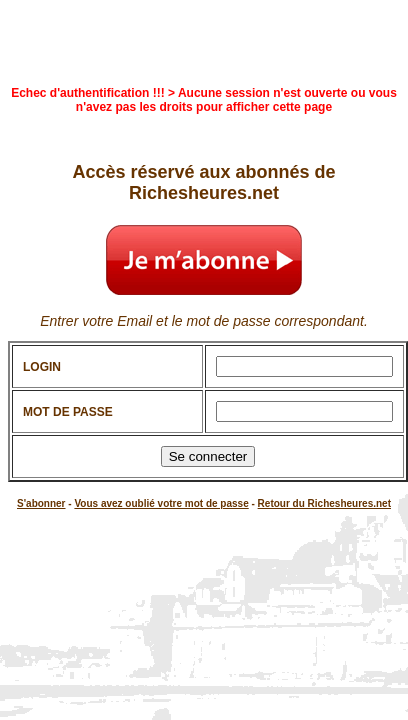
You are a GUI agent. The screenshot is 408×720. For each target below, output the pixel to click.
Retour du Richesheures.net (324, 503)
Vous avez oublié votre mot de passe (161, 503)
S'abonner (41, 503)
